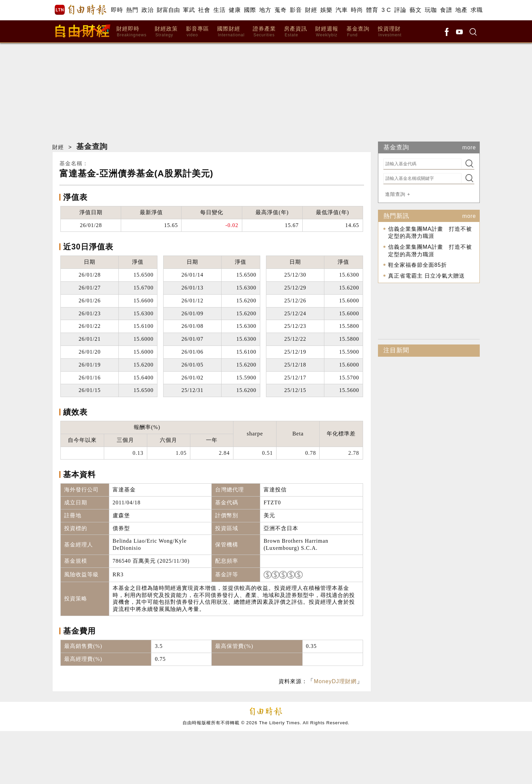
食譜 (446, 10)
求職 (477, 10)
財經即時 (131, 32)
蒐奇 (280, 10)
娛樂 (326, 10)
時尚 (357, 10)
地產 (461, 10)
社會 (204, 10)
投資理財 (390, 32)
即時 (117, 10)
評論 (400, 10)
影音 (296, 10)
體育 (372, 10)
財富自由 (168, 10)
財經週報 (327, 32)
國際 (250, 10)
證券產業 (264, 32)
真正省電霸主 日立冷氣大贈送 (426, 276)
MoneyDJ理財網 (335, 681)
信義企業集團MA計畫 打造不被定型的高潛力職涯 (430, 233)
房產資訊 (296, 32)
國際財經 (231, 32)
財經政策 (166, 32)
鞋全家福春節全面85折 (417, 265)
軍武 (189, 10)
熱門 (132, 10)
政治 (147, 10)
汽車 (341, 10)
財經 (311, 10)
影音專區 (197, 32)
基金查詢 (358, 32)
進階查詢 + (398, 194)
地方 (265, 10)
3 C (386, 10)
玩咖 (431, 10)
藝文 (415, 10)
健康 (235, 10)
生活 (219, 10)
